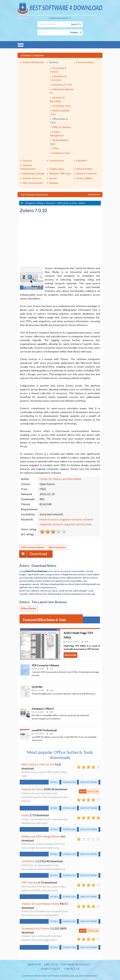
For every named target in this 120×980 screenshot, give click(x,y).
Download (34, 554)
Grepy (25, 815)
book (88, 524)
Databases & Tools (62, 85)
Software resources (76, 964)
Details (54, 782)
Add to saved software (33, 547)
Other (55, 148)
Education (82, 161)
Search (74, 24)
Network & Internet (86, 174)
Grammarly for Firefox (36, 928)
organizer (70, 524)
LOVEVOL (28, 861)
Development (57, 161)
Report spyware (58, 547)
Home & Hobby (84, 169)
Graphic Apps (57, 169)
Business (54, 62)
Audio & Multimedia (33, 62)
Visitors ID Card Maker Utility (40, 903)
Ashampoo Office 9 (43, 708)
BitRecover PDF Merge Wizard (41, 836)
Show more (94, 194)
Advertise (34, 964)
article (80, 524)
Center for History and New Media (60, 479)
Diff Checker (30, 882)
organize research (71, 519)
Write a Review (29, 608)
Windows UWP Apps (60, 174)
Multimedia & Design (34, 174)
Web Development (33, 183)
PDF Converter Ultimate (45, 665)
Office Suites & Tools (67, 203)
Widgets (54, 183)
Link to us (51, 964)
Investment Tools (61, 106)
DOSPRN (37, 687)
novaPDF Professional (44, 730)
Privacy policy (50, 969)
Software (41, 203)
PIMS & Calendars (62, 127)
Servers (53, 178)
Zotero (82, 203)
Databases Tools (61, 153)
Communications (85, 62)
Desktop (27, 161)
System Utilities (84, 178)
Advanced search (59, 18)
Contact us (72, 969)
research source (49, 519)
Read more (71, 655)
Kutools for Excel (32, 789)
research (57, 524)
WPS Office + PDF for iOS (38, 764)
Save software (89, 782)
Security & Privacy (32, 178)
